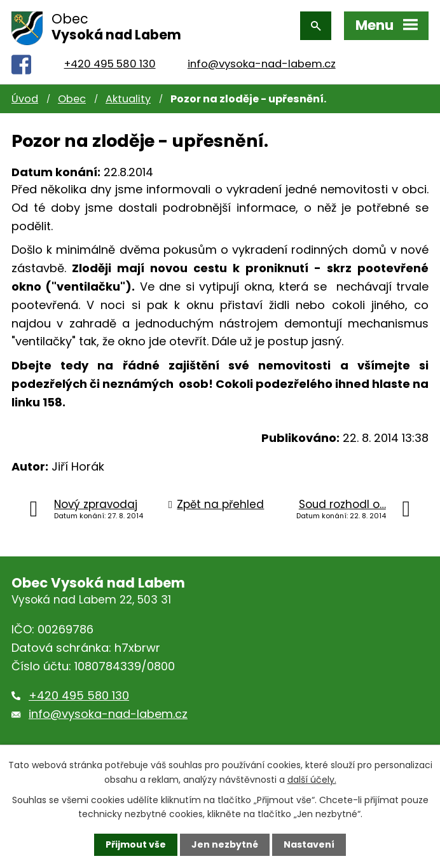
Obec (72, 99)
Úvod (25, 99)
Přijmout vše (136, 844)
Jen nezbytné (225, 844)
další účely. (312, 779)
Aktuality (128, 99)
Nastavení (309, 844)
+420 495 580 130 (110, 64)
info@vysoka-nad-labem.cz (262, 64)
